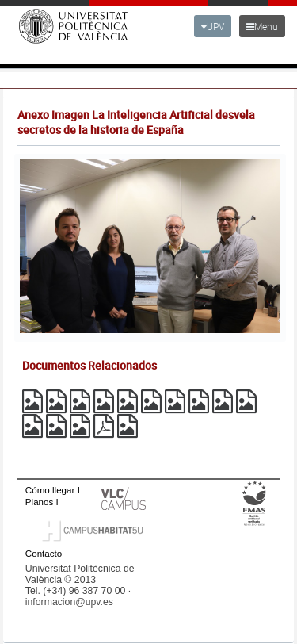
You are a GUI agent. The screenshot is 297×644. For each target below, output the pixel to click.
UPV (213, 26)
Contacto (44, 553)
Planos (40, 502)
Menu (262, 26)
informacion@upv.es (69, 602)
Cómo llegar (50, 490)
